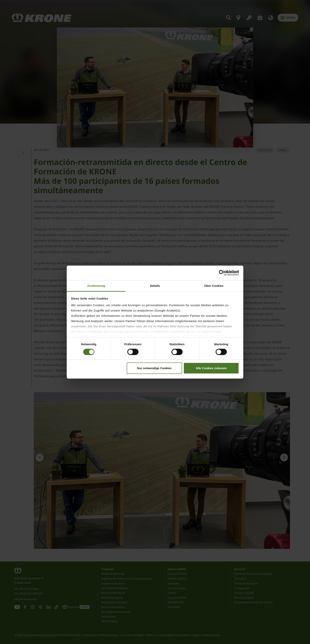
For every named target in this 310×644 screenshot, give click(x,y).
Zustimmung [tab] (96, 286)
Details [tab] (155, 286)
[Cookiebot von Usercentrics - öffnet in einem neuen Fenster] (222, 273)
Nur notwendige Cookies (154, 368)
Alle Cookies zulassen (211, 368)
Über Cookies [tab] (214, 286)
